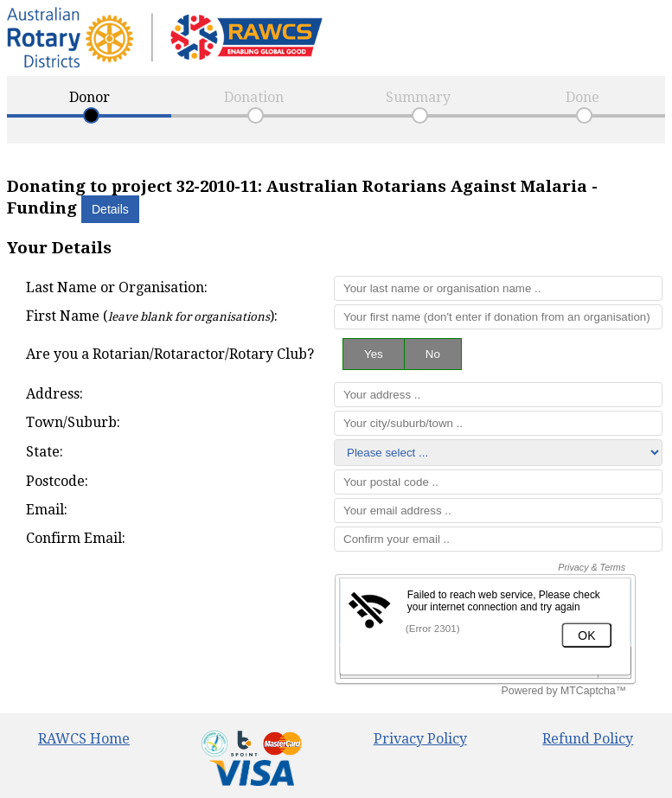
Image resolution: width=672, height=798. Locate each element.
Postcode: (57, 481)
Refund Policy (588, 739)
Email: (47, 510)
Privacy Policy (420, 739)
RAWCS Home (84, 739)
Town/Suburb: (73, 422)
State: (45, 452)
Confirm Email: (76, 538)
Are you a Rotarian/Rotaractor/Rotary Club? (170, 354)
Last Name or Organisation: (117, 287)
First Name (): (152, 316)
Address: (54, 394)
